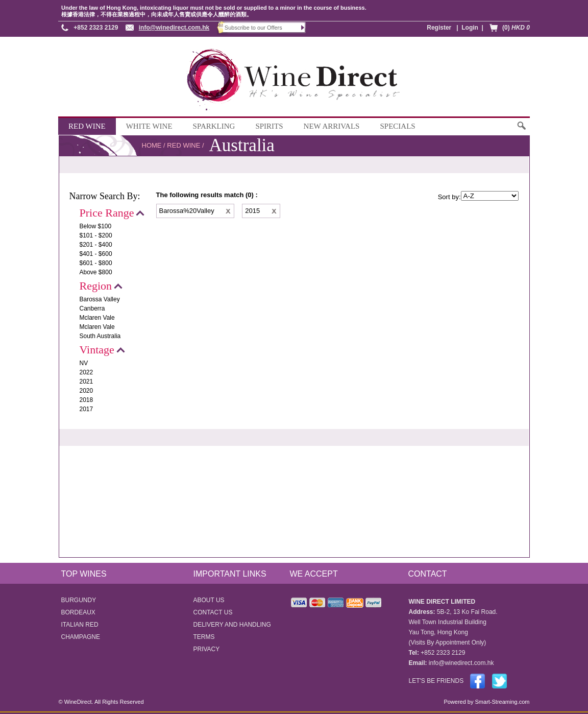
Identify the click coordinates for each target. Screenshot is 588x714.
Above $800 (96, 272)
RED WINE (87, 126)
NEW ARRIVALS (332, 126)
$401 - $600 (96, 254)
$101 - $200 (96, 235)
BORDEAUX (78, 612)
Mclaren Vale (97, 318)
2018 (87, 400)
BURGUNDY (79, 600)
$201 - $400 (96, 245)
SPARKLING (214, 126)
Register (439, 28)
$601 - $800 (96, 263)
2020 (87, 391)
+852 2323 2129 (96, 28)
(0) (516, 28)
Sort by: (449, 197)
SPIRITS (269, 126)
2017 (87, 409)
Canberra (92, 308)
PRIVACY (207, 649)
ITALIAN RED (80, 625)
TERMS (204, 637)
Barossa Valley (100, 299)
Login (470, 28)
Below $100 (96, 226)
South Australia (100, 336)
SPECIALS (397, 126)
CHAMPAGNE (81, 637)
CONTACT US (213, 612)
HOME (152, 145)
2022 (87, 372)
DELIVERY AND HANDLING (232, 625)
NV (84, 363)
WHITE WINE (149, 126)
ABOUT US (209, 600)
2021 (87, 382)
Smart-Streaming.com (501, 702)
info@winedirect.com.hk (174, 28)
